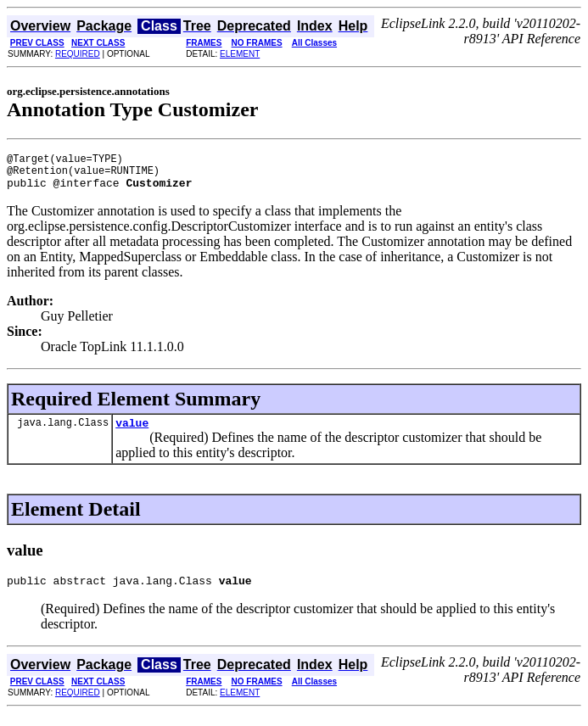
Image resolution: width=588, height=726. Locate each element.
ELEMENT (240, 54)
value (132, 433)
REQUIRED (78, 54)
